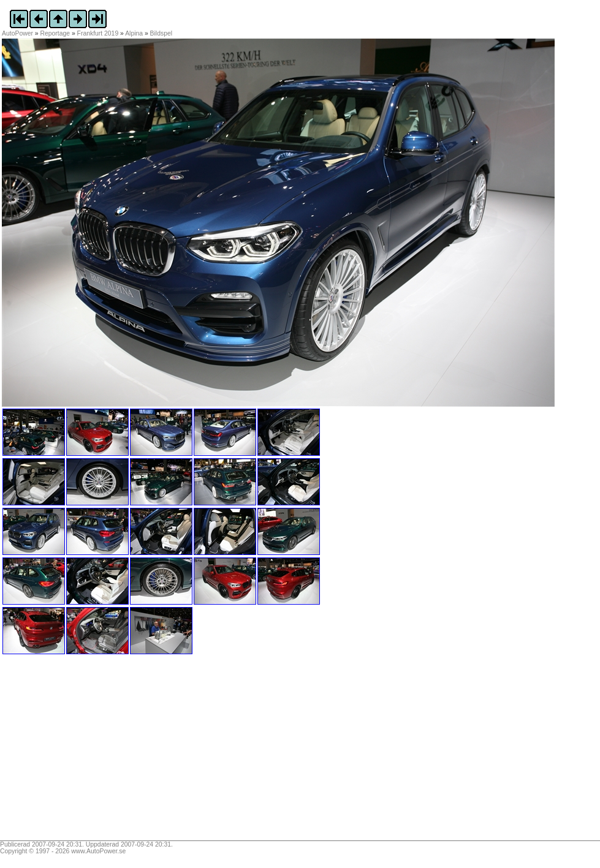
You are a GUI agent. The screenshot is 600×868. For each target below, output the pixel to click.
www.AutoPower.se (98, 851)
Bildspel (161, 33)
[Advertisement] (78, 752)
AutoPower (17, 33)
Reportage (55, 33)
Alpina (134, 33)
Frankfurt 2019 (98, 33)
